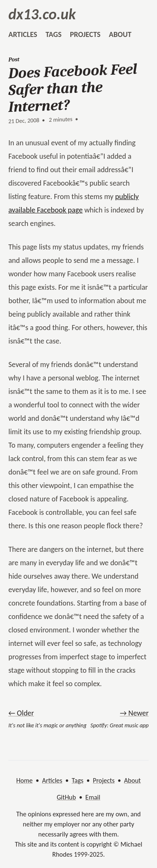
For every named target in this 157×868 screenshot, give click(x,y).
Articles (52, 780)
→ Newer (134, 713)
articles (23, 34)
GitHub (67, 797)
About (132, 780)
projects (85, 34)
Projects (104, 780)
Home (24, 780)
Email (93, 797)
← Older (21, 713)
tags (54, 34)
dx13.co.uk (42, 14)
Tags (77, 780)
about (120, 34)
